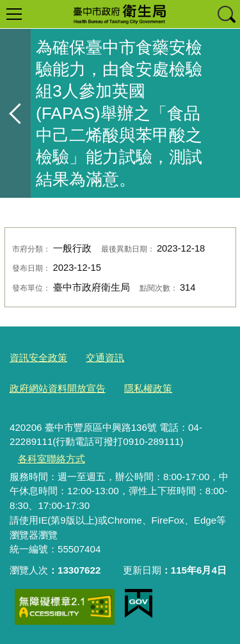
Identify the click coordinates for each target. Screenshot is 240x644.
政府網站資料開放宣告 (58, 388)
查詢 (226, 14)
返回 (15, 113)
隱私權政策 (148, 388)
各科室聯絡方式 (52, 459)
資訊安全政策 (38, 358)
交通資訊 (105, 358)
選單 (14, 14)
